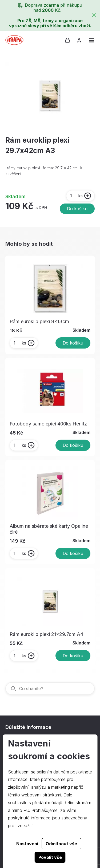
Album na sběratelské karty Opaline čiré (49, 529)
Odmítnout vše (61, 844)
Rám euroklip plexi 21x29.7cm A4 (46, 634)
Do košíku (77, 209)
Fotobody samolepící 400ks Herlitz (48, 424)
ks (76, 196)
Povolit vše (50, 857)
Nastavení (27, 844)
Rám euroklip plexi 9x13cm (39, 321)
